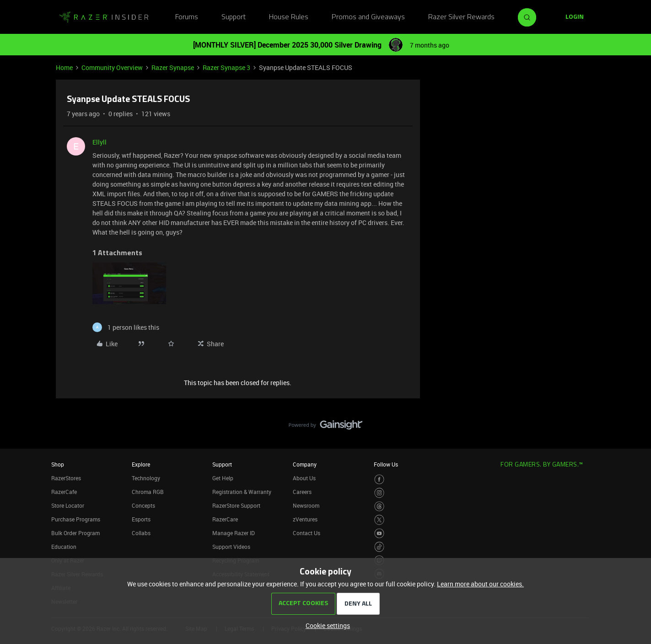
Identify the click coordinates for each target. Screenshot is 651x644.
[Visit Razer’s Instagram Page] (379, 493)
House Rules (289, 17)
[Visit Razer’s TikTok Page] (379, 547)
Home (64, 67)
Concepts (143, 505)
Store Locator (68, 505)
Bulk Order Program (75, 533)
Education (64, 547)
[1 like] (126, 327)
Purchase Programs (76, 519)
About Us (304, 478)
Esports (141, 519)
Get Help (223, 478)
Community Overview (112, 67)
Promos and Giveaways (368, 17)
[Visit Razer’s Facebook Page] (379, 480)
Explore (141, 464)
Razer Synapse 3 (226, 67)
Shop (58, 464)
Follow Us (386, 464)
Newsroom (306, 505)
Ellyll (100, 142)
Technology (146, 478)
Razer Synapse (173, 67)
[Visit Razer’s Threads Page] (379, 507)
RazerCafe (64, 492)
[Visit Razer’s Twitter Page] (379, 520)
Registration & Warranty (242, 492)
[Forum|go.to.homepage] (104, 17)
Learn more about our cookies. (480, 584)
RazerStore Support (236, 505)
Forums (187, 17)
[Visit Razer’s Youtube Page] (379, 534)
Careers (302, 492)
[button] (575, 17)
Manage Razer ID (234, 533)
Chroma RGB (148, 492)
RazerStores (66, 478)
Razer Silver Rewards (461, 17)
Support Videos (231, 547)
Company (305, 464)
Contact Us (307, 533)
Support (234, 17)
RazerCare (225, 519)
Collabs (141, 533)
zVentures (305, 519)
